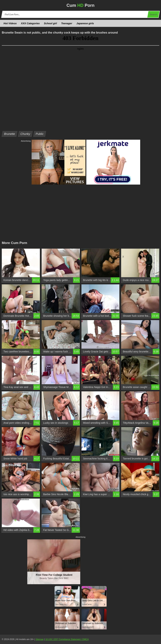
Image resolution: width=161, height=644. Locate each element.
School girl (51, 23)
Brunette (10, 134)
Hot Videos (10, 23)
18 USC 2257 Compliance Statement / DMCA (67, 639)
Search (153, 14)
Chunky (25, 134)
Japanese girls (85, 23)
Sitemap (39, 639)
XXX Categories (30, 23)
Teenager (67, 23)
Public (40, 134)
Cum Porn (80, 5)
